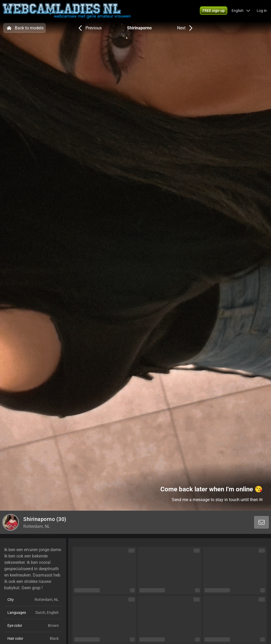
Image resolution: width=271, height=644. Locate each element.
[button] (241, 11)
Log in (262, 11)
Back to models (24, 28)
